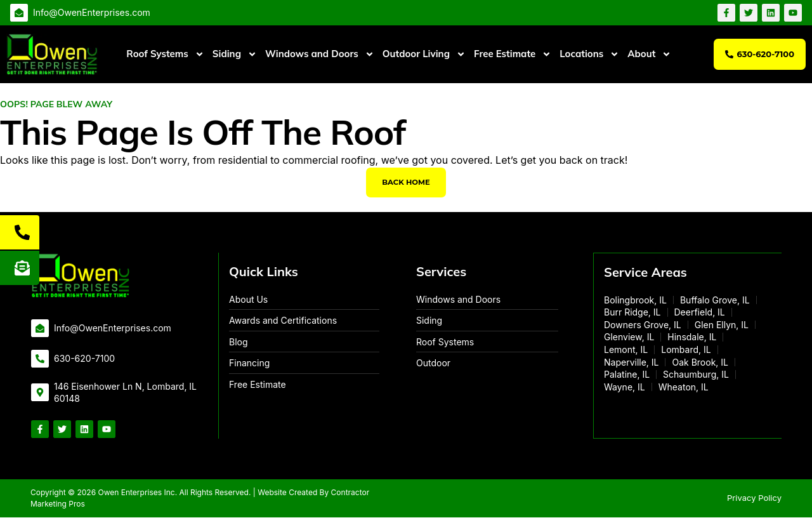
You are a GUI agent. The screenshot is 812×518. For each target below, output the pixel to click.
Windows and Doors (320, 54)
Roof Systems (165, 54)
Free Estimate (513, 54)
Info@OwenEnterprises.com (92, 12)
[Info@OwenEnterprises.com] (19, 13)
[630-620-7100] (40, 359)
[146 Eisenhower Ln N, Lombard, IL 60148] (40, 394)
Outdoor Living (424, 54)
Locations (589, 54)
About (649, 54)
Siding (235, 54)
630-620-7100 (84, 359)
